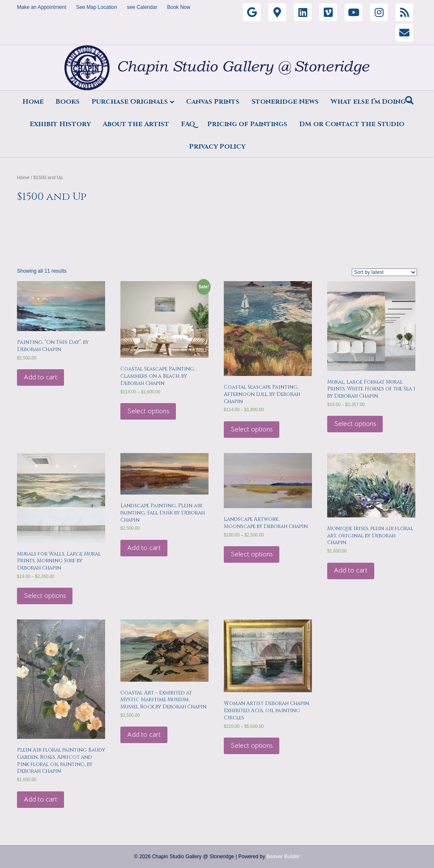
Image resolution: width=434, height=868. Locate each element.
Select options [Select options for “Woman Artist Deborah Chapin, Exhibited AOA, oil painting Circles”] (252, 746)
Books (68, 102)
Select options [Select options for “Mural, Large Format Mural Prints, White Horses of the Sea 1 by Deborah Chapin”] (355, 424)
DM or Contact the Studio (352, 124)
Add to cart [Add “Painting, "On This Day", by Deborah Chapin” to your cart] (40, 377)
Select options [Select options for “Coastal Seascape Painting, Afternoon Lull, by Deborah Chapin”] (252, 429)
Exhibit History (60, 124)
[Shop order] (384, 272)
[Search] (409, 100)
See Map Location (96, 7)
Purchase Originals (130, 102)
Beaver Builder (283, 857)
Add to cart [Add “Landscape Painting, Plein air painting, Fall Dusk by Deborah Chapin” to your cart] (144, 548)
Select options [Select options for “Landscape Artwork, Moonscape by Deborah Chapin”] (252, 554)
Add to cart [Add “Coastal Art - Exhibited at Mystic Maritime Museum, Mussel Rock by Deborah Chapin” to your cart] (144, 735)
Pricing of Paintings (247, 124)
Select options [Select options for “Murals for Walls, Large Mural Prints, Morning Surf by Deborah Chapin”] (45, 596)
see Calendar (142, 7)
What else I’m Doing (368, 102)
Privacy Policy (217, 147)
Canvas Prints (213, 102)
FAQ (188, 124)
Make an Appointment (42, 7)
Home (33, 102)
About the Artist (136, 124)
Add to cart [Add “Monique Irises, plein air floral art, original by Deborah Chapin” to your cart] (351, 570)
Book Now (179, 7)
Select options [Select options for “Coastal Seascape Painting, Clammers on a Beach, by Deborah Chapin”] (148, 411)
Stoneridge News (285, 102)
